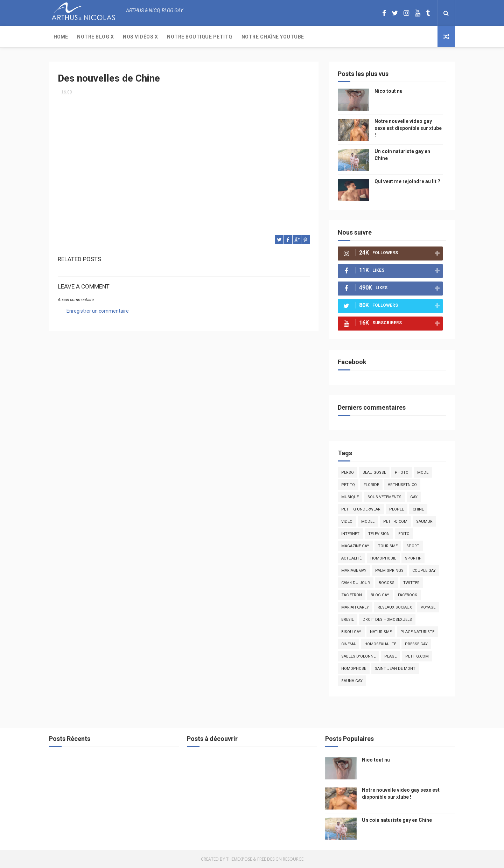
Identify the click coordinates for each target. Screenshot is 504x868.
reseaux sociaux (395, 607)
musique (350, 497)
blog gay (380, 595)
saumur (424, 522)
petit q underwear (361, 509)
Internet (350, 534)
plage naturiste (417, 632)
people (397, 509)
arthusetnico (402, 485)
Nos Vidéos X (140, 37)
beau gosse (374, 473)
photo (402, 473)
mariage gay (354, 571)
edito (404, 534)
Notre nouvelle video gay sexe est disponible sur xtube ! (408, 128)
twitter (411, 583)
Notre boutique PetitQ (200, 37)
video (347, 522)
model (368, 522)
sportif (413, 558)
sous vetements (384, 497)
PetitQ (348, 485)
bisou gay (351, 632)
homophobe (354, 669)
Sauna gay (352, 681)
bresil (348, 620)
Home (61, 37)
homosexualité (380, 644)
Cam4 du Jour (356, 583)
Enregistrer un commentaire (98, 311)
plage (390, 656)
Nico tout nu (388, 91)
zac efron (352, 595)
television (379, 534)
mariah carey (355, 607)
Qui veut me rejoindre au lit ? (407, 181)
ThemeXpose (239, 859)
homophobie (383, 558)
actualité (351, 558)
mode (423, 473)
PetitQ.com (417, 656)
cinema (348, 644)
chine (418, 509)
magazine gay (355, 546)
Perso (348, 473)
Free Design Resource (280, 859)
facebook (408, 595)
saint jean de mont (395, 669)
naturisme (381, 632)
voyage (428, 607)
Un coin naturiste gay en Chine (397, 820)
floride (371, 485)
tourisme (388, 546)
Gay (414, 497)
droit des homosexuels (387, 620)
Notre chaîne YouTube (273, 37)
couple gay (424, 571)
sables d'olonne (358, 656)
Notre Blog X (95, 37)
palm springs (389, 571)
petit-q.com (395, 522)
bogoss (387, 583)
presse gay (416, 644)
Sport (413, 546)
